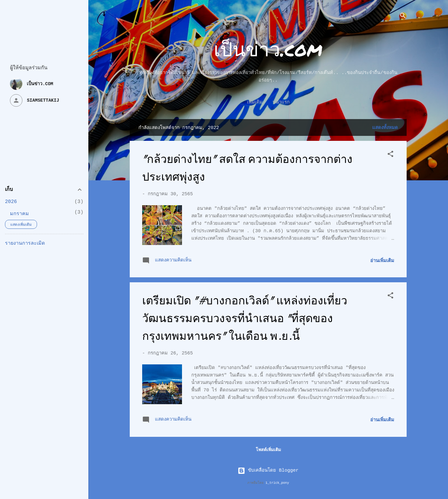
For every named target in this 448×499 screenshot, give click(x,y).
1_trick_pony (277, 483)
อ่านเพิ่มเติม (382, 261)
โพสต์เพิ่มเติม (268, 450)
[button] (390, 155)
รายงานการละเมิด (25, 243)
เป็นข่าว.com (268, 49)
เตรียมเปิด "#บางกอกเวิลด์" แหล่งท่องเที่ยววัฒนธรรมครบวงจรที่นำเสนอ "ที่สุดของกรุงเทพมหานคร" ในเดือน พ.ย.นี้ (245, 319)
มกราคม (19, 214)
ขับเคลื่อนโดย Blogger (268, 471)
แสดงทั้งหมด (385, 128)
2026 (11, 202)
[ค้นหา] (403, 17)
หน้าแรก (268, 102)
